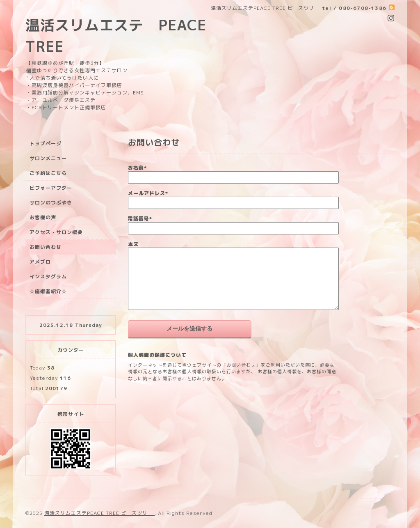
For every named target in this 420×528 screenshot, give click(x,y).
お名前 (137, 168)
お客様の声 (43, 217)
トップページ (46, 143)
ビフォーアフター (51, 188)
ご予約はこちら (48, 173)
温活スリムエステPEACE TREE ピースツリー (99, 513)
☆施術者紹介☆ (48, 291)
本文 (133, 244)
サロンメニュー (48, 158)
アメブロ (40, 262)
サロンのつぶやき (51, 203)
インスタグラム (48, 277)
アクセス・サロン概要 (56, 232)
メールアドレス (148, 193)
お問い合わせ (46, 247)
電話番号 (140, 219)
